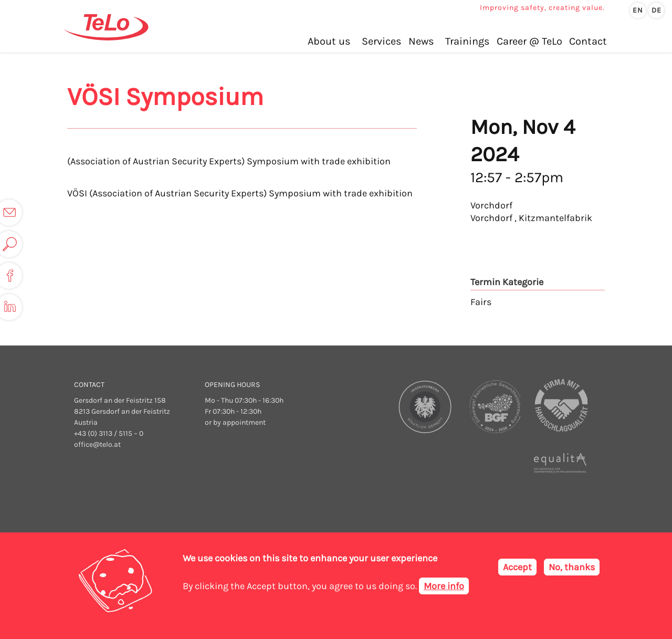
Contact (588, 41)
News (421, 41)
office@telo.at (97, 444)
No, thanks (572, 572)
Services (382, 41)
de (657, 10)
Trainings (468, 41)
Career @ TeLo (529, 41)
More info (444, 590)
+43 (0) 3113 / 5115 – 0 (109, 433)
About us (329, 41)
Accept (517, 572)
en (638, 10)
